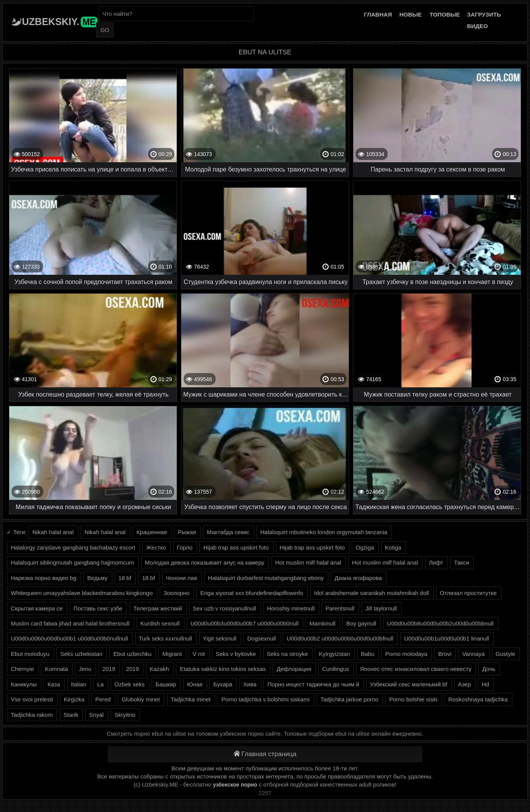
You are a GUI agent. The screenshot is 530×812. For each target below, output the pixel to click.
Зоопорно (176, 593)
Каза (54, 684)
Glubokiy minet (141, 699)
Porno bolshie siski (413, 699)
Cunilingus (336, 669)
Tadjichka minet (191, 699)
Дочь (489, 669)
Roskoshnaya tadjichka (478, 699)
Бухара (223, 684)
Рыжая (187, 532)
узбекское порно (235, 785)
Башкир (166, 684)
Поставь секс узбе (98, 608)
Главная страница (265, 754)
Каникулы (24, 684)
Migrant (172, 654)
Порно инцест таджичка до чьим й (313, 684)
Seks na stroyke (288, 654)
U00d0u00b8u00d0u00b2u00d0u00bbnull (441, 623)
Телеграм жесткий (158, 608)
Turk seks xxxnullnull (165, 638)
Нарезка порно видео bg (44, 578)
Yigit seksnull (220, 638)
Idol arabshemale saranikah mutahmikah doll (371, 593)
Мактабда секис (228, 532)
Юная (195, 684)
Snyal (96, 715)
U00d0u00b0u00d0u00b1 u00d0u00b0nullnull (69, 638)
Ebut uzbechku (132, 654)
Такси (462, 562)
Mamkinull (322, 623)
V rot (199, 654)
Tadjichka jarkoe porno (349, 699)
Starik (71, 715)
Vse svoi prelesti (32, 699)
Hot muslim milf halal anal (308, 562)
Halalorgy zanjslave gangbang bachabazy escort (73, 547)
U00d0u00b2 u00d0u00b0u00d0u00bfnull (340, 638)
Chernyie (22, 669)
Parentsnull (340, 608)
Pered (103, 699)
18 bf (125, 578)
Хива (250, 684)
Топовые (445, 14)
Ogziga (365, 547)
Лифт (436, 562)
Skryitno (125, 715)
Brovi (445, 654)
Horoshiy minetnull (291, 608)
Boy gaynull (361, 623)
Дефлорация (294, 669)
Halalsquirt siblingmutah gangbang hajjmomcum (72, 562)
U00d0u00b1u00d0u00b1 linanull (447, 638)
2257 (265, 793)
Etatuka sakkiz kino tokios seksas (223, 669)
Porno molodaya (406, 654)
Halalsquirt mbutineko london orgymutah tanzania (324, 532)
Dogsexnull (262, 638)
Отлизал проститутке (468, 593)
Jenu (85, 669)
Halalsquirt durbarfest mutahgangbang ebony (266, 578)
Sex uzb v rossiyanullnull (224, 608)
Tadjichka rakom (32, 715)
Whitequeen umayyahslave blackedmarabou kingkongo (82, 593)
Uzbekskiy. (60, 22)
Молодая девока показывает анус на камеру (205, 562)
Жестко (156, 547)
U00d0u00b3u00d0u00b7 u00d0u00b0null (245, 623)
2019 (109, 669)
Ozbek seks (130, 684)
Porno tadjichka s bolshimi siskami (265, 699)
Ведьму (97, 578)
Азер (464, 684)
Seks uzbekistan (81, 654)
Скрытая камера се (37, 608)
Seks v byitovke (236, 654)
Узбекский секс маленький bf (408, 684)
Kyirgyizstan (334, 654)
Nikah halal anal (53, 532)
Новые (410, 14)
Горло (185, 547)
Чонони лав (181, 578)
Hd (485, 684)
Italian (79, 684)
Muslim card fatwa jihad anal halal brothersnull (70, 623)
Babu (367, 654)
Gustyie (506, 654)
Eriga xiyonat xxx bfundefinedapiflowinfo (252, 593)
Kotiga (393, 547)
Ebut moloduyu (30, 654)
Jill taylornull (381, 608)
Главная (378, 14)
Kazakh (159, 669)
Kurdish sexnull (160, 623)
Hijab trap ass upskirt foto (236, 547)
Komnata (56, 669)
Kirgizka (74, 699)
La (100, 684)
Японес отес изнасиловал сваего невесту (416, 669)
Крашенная (152, 532)
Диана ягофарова (358, 578)
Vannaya (473, 654)
